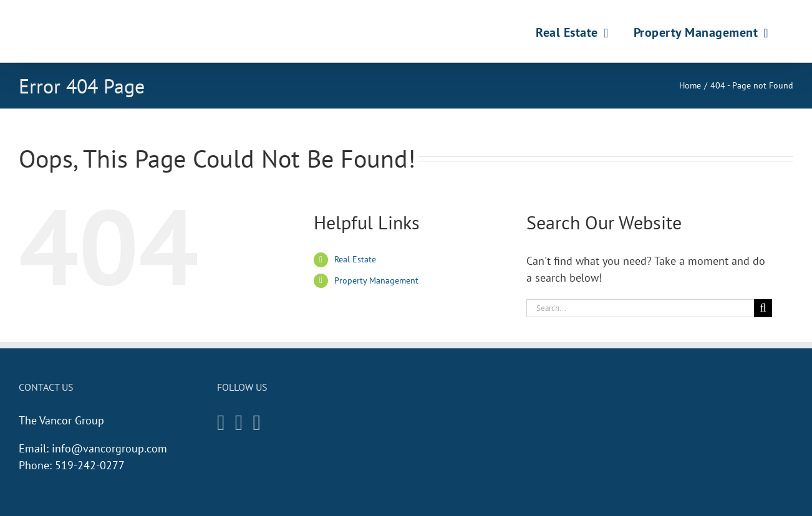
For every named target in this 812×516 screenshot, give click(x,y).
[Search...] (640, 308)
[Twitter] (257, 423)
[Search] (763, 308)
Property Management (376, 280)
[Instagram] (221, 423)
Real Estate (355, 259)
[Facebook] (239, 423)
